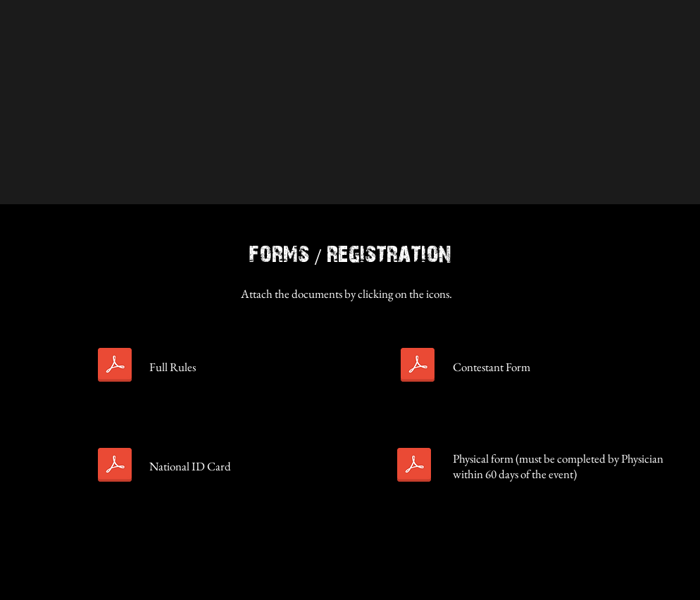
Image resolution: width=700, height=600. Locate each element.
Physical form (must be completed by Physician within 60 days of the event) (558, 466)
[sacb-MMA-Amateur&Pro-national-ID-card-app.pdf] (115, 467)
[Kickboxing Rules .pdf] (115, 367)
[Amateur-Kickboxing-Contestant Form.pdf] (418, 367)
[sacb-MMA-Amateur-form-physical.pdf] (414, 467)
